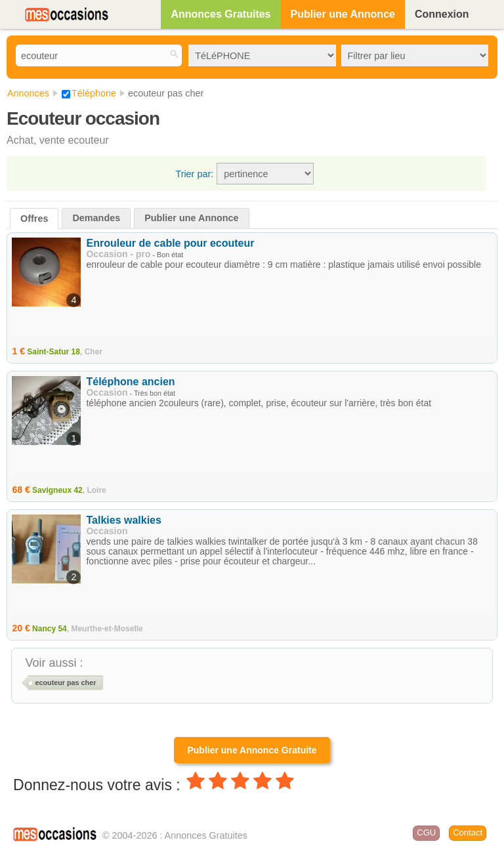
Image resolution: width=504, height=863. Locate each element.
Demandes (96, 218)
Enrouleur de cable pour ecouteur (170, 243)
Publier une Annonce (343, 14)
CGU (426, 832)
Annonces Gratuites (220, 14)
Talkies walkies (123, 520)
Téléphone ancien (130, 382)
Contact (468, 832)
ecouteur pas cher (65, 683)
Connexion (442, 14)
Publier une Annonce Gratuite (252, 750)
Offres (34, 219)
